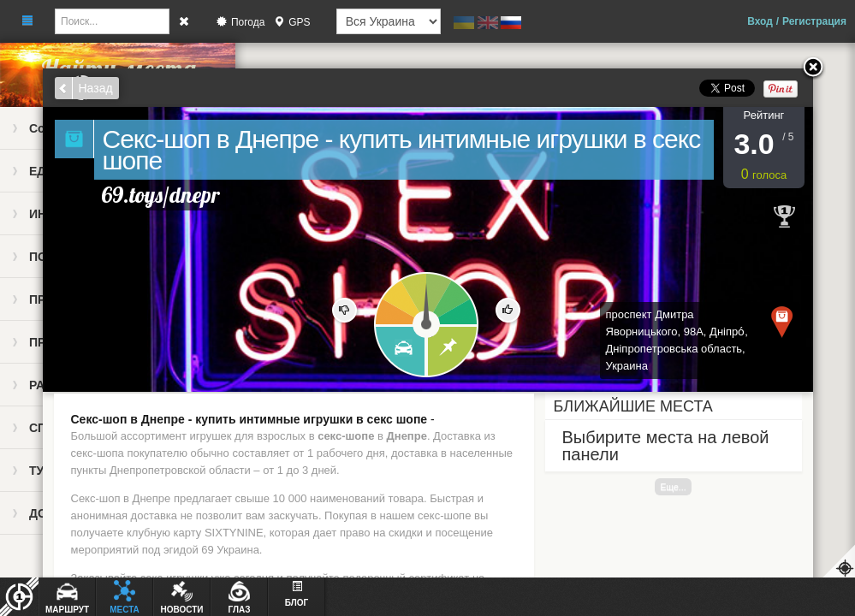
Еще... (673, 487)
